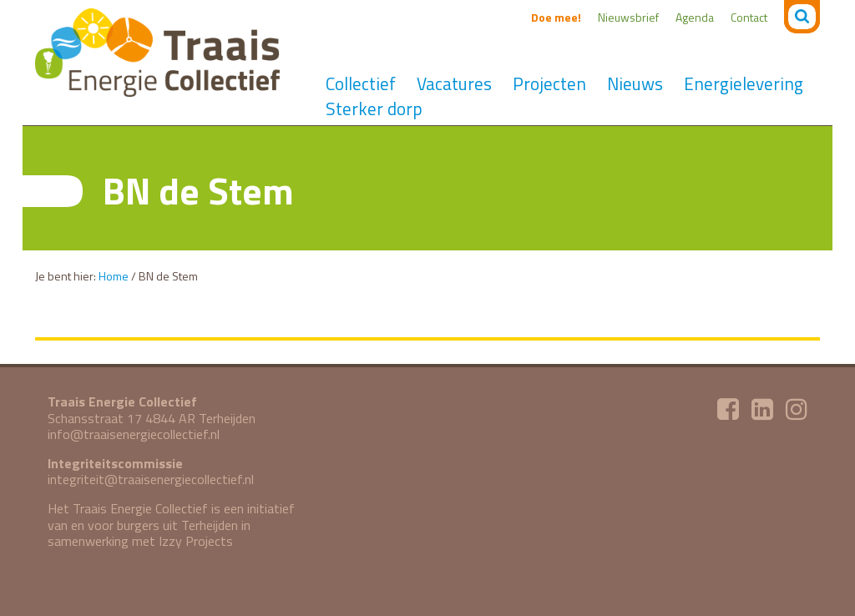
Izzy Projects (196, 541)
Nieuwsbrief (628, 17)
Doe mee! (556, 17)
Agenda (695, 17)
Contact (749, 17)
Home (114, 276)
